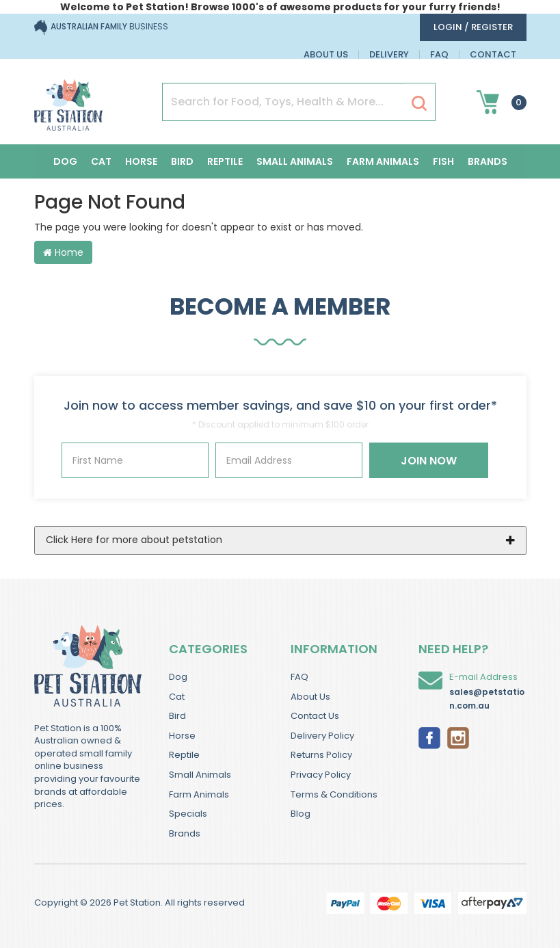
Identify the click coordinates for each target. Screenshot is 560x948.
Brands (488, 161)
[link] (429, 737)
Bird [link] (177, 716)
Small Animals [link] (200, 775)
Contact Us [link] (315, 716)
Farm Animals (383, 161)
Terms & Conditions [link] (334, 794)
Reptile (225, 161)
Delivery (389, 54)
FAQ (439, 54)
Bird (182, 161)
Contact (493, 54)
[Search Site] (419, 103)
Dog (65, 161)
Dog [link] (178, 677)
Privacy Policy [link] (321, 775)
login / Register (473, 27)
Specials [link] (188, 814)
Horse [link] (182, 736)
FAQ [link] (299, 677)
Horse (141, 161)
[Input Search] (283, 102)
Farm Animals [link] (199, 794)
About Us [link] (310, 697)
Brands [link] (185, 833)
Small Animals (295, 161)
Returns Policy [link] (321, 755)
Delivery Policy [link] (322, 736)
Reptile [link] (184, 755)
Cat (101, 161)
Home (63, 252)
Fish (443, 161)
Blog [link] (301, 814)
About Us (326, 54)
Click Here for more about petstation (134, 540)
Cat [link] (177, 697)
